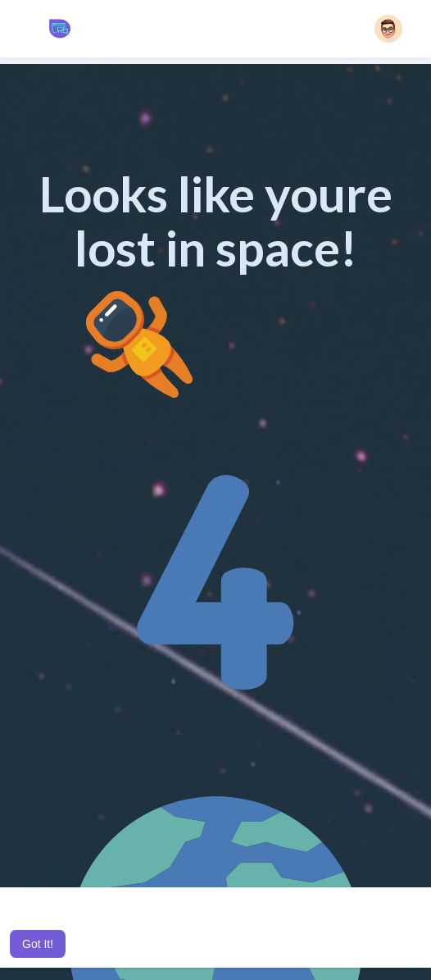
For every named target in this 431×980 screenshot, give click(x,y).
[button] (388, 29)
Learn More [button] (39, 922)
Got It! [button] (38, 944)
